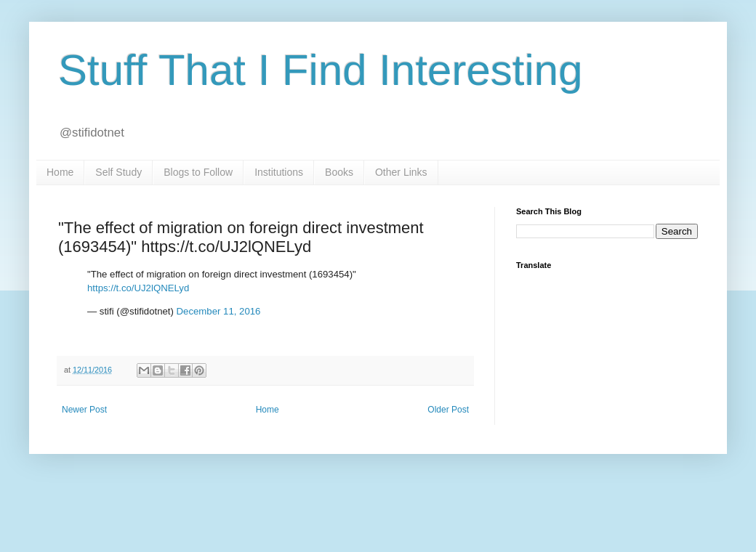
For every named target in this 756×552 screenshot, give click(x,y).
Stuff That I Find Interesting (321, 70)
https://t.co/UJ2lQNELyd (138, 288)
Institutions (279, 172)
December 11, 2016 (219, 311)
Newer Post (84, 410)
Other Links (401, 172)
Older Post (448, 410)
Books (339, 172)
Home (60, 172)
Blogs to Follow (198, 172)
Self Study (118, 172)
